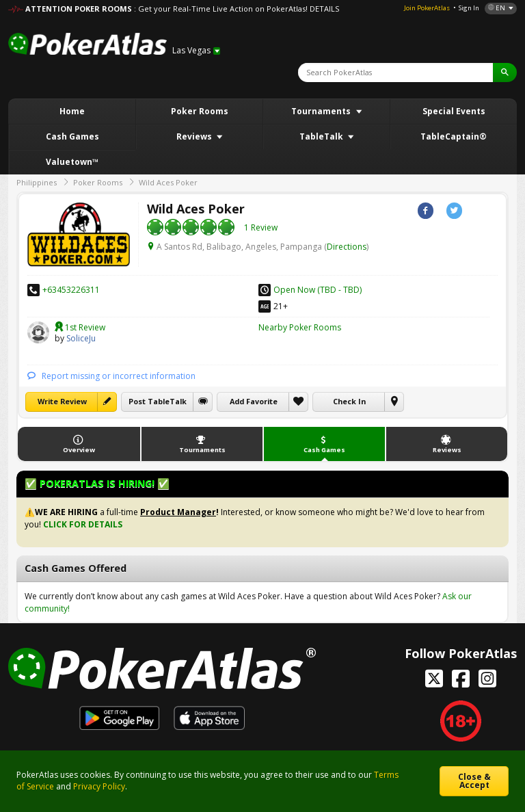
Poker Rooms (200, 111)
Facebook (426, 210)
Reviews (195, 136)
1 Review (261, 227)
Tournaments (322, 111)
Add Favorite (254, 401)
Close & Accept (474, 781)
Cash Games (72, 136)
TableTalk (322, 136)
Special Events (454, 111)
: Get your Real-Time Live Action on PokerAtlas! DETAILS (237, 9)
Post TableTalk (158, 401)
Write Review (62, 401)
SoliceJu (38, 332)
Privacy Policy (99, 786)
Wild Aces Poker (168, 182)
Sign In (469, 8)
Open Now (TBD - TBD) (318, 290)
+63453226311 (71, 290)
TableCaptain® (454, 136)
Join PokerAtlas (427, 8)
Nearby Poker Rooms (300, 327)
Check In (349, 401)
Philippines (37, 182)
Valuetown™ (72, 162)
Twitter (454, 210)
